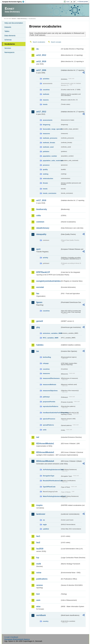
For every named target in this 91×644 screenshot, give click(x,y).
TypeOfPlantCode (49, 487)
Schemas (8, 40)
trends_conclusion (50, 193)
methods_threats (49, 143)
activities (46, 79)
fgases (39, 302)
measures (46, 134)
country (46, 621)
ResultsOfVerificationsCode (52, 481)
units (45, 430)
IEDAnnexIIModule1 (45, 444)
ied (38, 437)
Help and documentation (14, 23)
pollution (46, 151)
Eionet (14, 19)
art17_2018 (41, 200)
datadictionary (43, 228)
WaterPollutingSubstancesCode (52, 496)
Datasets (8, 27)
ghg (38, 327)
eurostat (40, 287)
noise (39, 573)
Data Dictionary (22, 19)
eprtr (38, 249)
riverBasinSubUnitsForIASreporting (52, 413)
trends (45, 104)
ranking (45, 174)
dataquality (41, 234)
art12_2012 (41, 55)
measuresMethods (49, 385)
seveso (39, 585)
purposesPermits (49, 402)
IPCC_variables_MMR (51, 338)
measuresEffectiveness (51, 378)
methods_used (48, 147)
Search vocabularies (39, 42)
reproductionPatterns (50, 406)
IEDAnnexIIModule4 (45, 461)
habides (40, 345)
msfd (39, 564)
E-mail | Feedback (11, 637)
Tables (7, 31)
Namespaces (9, 52)
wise (38, 606)
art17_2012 (41, 112)
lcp (38, 558)
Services (8, 48)
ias (38, 351)
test (38, 594)
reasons (46, 100)
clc (44, 520)
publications (42, 579)
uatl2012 (46, 529)
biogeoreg (46, 125)
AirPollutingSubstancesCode (52, 470)
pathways (46, 397)
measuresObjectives (50, 391)
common (40, 222)
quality (45, 169)
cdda (38, 215)
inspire (39, 505)
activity (45, 258)
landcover (41, 514)
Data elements (10, 36)
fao (38, 294)
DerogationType (48, 476)
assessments (48, 120)
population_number (50, 156)
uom (38, 600)
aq (37, 49)
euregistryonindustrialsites (48, 281)
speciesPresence (49, 419)
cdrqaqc (46, 363)
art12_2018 (41, 61)
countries (46, 90)
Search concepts (56, 42)
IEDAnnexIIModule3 (45, 452)
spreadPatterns (48, 425)
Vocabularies (10, 44)
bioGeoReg (47, 357)
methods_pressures (50, 138)
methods (46, 94)
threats (45, 183)
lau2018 (40, 549)
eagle (45, 525)
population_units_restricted (52, 161)
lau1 (38, 536)
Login (68, 2)
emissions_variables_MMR (52, 333)
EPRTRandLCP (43, 272)
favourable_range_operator (52, 129)
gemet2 (40, 321)
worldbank (41, 615)
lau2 (38, 542)
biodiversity (42, 209)
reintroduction (48, 178)
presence (46, 165)
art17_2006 (41, 70)
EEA (14, 2)
